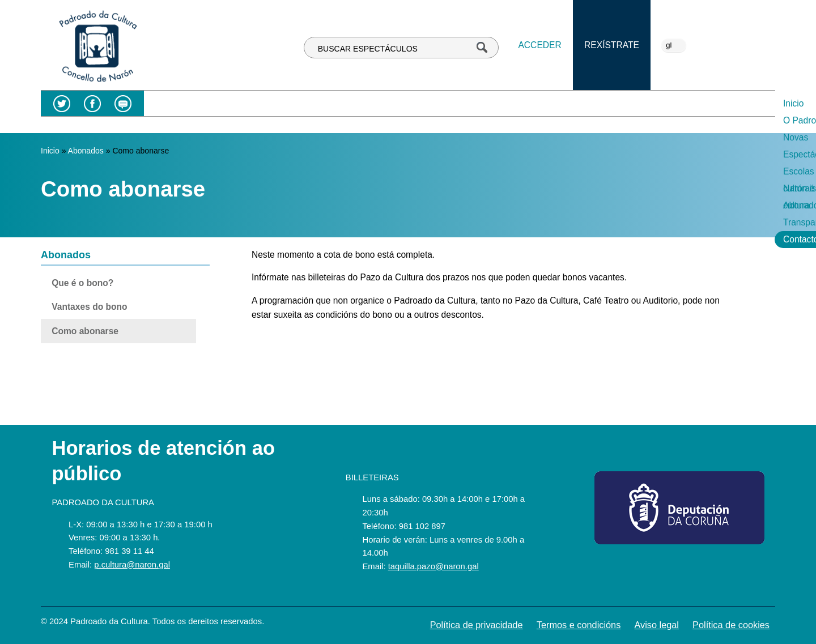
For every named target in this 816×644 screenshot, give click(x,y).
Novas (342, 103)
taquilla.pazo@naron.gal (433, 566)
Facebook (92, 103)
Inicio (237, 103)
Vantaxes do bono (89, 307)
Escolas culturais (474, 103)
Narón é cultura (554, 103)
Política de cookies (731, 625)
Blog (123, 103)
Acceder (539, 45)
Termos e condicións (579, 625)
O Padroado (288, 103)
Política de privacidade (477, 625)
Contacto (749, 103)
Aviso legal (656, 625)
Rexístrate (612, 45)
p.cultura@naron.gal (132, 565)
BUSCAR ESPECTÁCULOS (368, 49)
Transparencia (686, 103)
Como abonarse (85, 331)
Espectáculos (398, 103)
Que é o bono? (82, 283)
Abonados (621, 103)
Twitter (62, 103)
